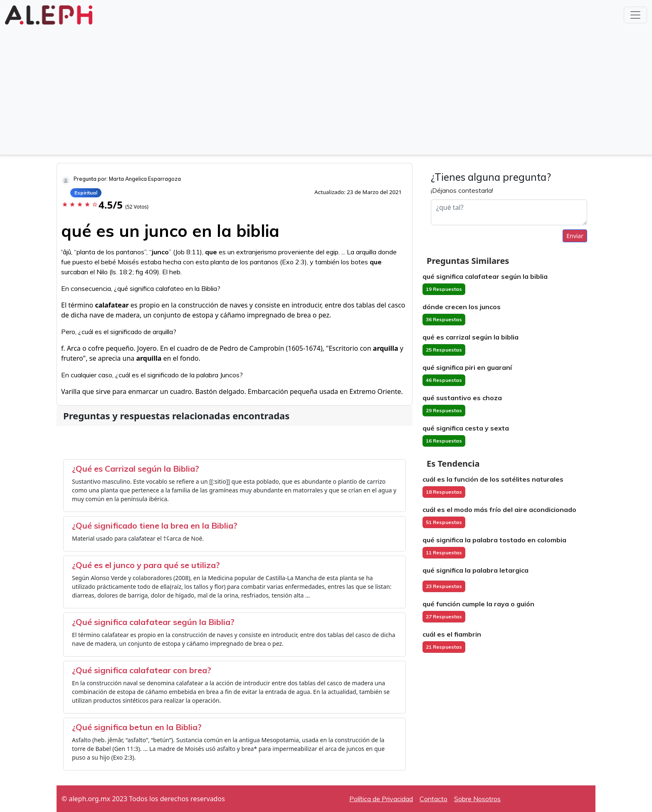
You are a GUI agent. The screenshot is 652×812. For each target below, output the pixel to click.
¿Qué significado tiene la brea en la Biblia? (155, 525)
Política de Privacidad (381, 799)
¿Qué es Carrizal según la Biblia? (136, 469)
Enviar (575, 236)
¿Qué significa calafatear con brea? (142, 670)
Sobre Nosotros (477, 799)
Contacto (433, 799)
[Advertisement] (326, 89)
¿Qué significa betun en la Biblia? (137, 727)
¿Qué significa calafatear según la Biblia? (153, 622)
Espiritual (86, 193)
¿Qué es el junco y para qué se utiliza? (146, 565)
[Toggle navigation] (635, 15)
